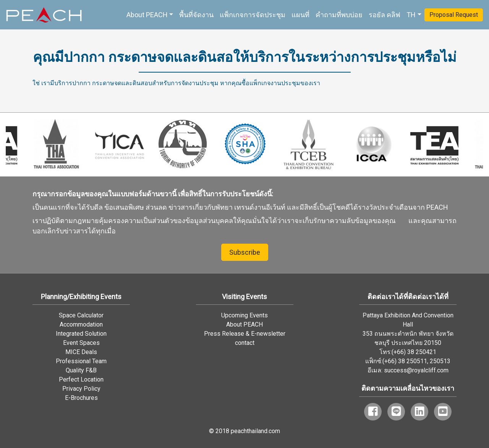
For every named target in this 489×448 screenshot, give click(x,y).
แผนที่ (300, 15)
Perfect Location (81, 379)
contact (245, 343)
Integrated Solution (81, 334)
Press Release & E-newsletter (245, 334)
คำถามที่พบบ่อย (339, 15)
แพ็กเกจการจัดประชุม (253, 15)
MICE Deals (81, 352)
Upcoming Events (244, 315)
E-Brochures (81, 398)
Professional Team (81, 361)
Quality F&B (81, 370)
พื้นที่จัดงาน (196, 15)
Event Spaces (81, 343)
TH (411, 15)
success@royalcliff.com (416, 370)
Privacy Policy (81, 389)
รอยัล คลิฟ (385, 15)
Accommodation (81, 324)
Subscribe (245, 252)
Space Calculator (81, 315)
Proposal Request (454, 15)
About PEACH (147, 15)
